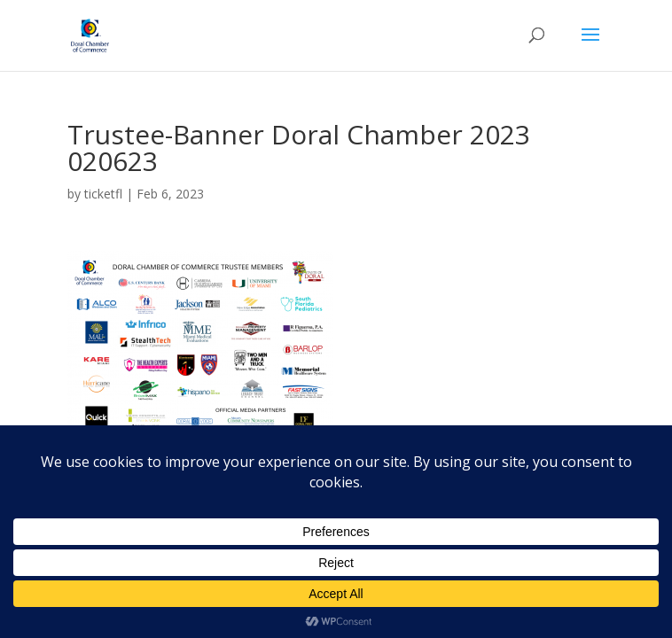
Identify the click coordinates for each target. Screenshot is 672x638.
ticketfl (103, 194)
